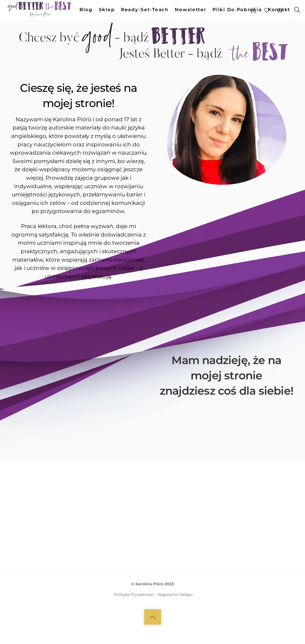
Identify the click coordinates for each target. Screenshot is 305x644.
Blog (86, 10)
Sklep (107, 10)
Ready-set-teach (145, 10)
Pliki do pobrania (237, 10)
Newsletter (190, 10)
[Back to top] (153, 636)
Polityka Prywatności (134, 614)
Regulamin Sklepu (175, 614)
